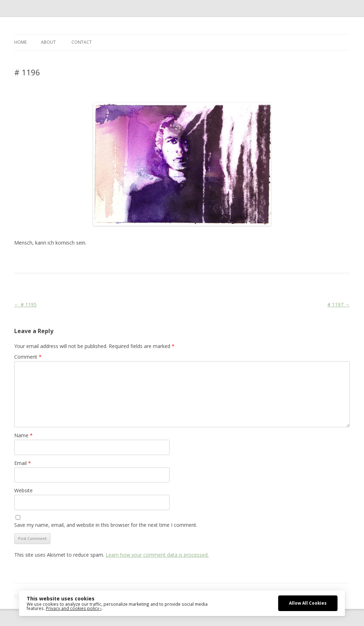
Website (23, 490)
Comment (28, 357)
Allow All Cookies (308, 603)
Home (20, 42)
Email (23, 463)
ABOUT (48, 42)
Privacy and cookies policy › (74, 608)
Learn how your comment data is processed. (157, 555)
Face (118, 260)
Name (23, 435)
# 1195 (25, 304)
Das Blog (77, 260)
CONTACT (82, 42)
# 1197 (339, 304)
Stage (147, 260)
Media (132, 260)
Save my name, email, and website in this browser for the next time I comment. (106, 525)
